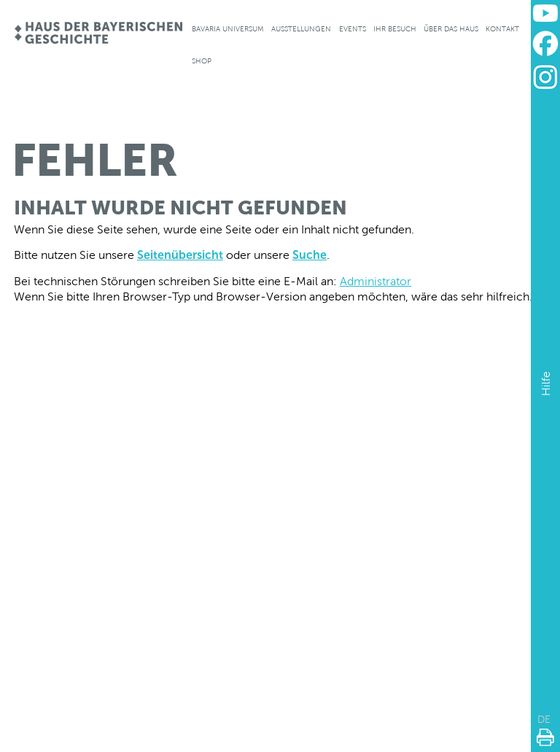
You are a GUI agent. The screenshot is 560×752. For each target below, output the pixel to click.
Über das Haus (451, 29)
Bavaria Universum (228, 29)
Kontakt (502, 29)
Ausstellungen (301, 29)
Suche (310, 255)
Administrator (376, 281)
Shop (202, 61)
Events (353, 29)
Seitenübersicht (180, 255)
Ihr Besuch (395, 29)
